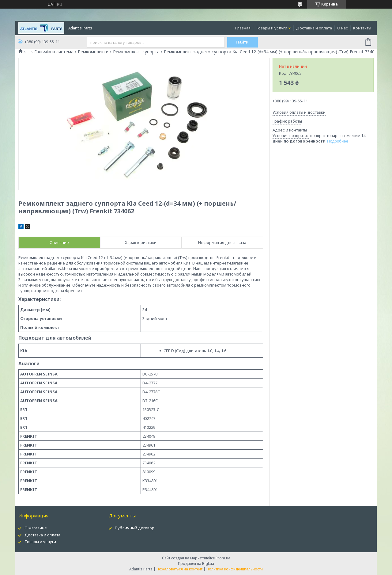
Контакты (362, 28)
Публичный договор (135, 528)
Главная (243, 28)
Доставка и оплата (314, 28)
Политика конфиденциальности (235, 569)
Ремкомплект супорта (136, 52)
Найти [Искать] (243, 42)
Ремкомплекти (93, 52)
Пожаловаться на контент (179, 569)
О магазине (36, 528)
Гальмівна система (54, 52)
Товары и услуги (271, 28)
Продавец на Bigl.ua (196, 564)
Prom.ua (223, 558)
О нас (343, 28)
